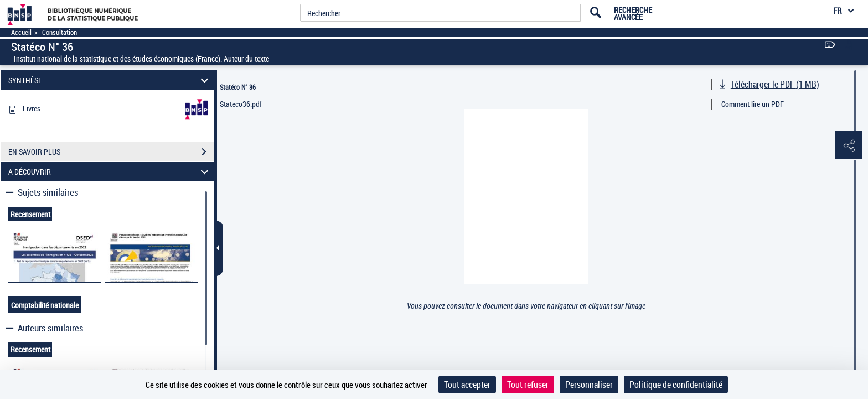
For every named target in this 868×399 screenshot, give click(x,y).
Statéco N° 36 (238, 87)
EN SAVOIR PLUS (111, 152)
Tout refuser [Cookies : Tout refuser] (528, 385)
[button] (849, 146)
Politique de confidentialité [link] (676, 385)
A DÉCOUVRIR (110, 172)
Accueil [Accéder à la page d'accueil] (21, 32)
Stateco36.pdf (241, 104)
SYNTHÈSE (110, 80)
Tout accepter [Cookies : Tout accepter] (467, 385)
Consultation (60, 32)
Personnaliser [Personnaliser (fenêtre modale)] (589, 385)
